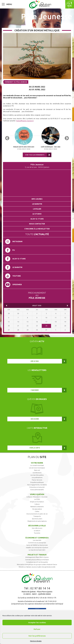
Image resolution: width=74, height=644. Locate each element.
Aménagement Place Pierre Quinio (37, 557)
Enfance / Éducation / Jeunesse (37, 497)
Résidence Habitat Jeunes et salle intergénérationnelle (37, 567)
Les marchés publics (37, 475)
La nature (37, 531)
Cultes (37, 511)
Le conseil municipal (37, 465)
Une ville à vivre (37, 528)
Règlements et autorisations (37, 521)
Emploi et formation (37, 502)
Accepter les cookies (37, 622)
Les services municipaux (37, 468)
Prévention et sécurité (37, 487)
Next (67, 138)
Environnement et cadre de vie (37, 514)
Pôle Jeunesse (47, 16)
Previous (7, 138)
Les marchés (37, 540)
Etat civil (37, 470)
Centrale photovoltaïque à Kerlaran (37, 560)
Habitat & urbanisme (37, 507)
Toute (37, 234)
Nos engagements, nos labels (37, 485)
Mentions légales (36, 641)
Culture (37, 504)
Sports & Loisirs (37, 519)
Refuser (37, 629)
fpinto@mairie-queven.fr (25, 121)
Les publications (37, 477)
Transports (37, 516)
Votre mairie (37, 463)
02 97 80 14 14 (40, 588)
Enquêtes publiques (37, 482)
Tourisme (37, 533)
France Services (37, 480)
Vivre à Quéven (37, 494)
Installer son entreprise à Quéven (37, 547)
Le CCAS (37, 499)
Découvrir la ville (37, 526)
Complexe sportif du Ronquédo (37, 562)
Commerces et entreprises (37, 543)
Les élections (37, 473)
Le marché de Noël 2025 (37, 550)
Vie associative (37, 509)
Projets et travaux (37, 555)
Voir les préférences (37, 636)
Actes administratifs (37, 490)
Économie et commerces (37, 538)
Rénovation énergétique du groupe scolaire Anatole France (37, 564)
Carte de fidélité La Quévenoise (37, 545)
